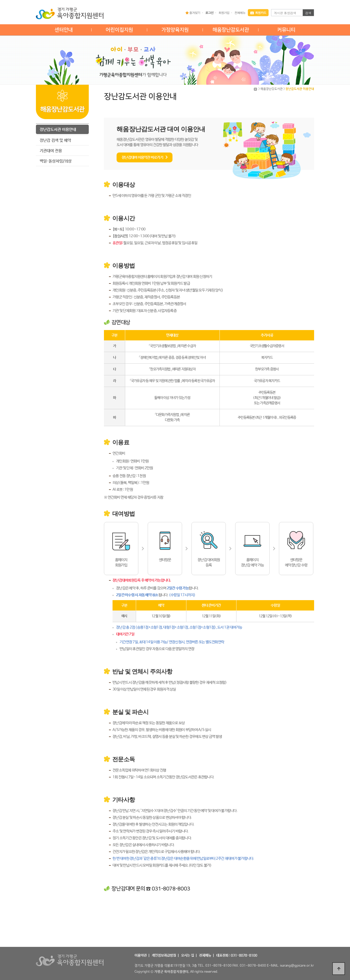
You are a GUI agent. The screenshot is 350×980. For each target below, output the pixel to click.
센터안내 (64, 30)
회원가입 (224, 13)
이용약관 (141, 955)
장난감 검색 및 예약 (55, 140)
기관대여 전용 (51, 151)
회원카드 (258, 13)
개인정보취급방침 (164, 955)
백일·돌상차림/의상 (56, 161)
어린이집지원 (119, 30)
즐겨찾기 (193, 13)
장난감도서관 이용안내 (58, 130)
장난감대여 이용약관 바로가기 (145, 157)
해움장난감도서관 (231, 30)
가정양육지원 (175, 30)
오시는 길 (188, 955)
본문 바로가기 (0, 0)
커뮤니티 (286, 30)
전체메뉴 (240, 13)
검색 (308, 13)
